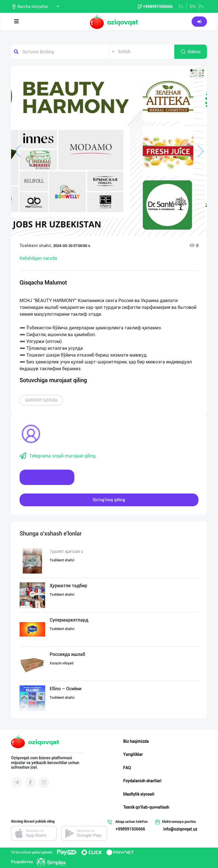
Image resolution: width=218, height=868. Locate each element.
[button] (197, 73)
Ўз (181, 7)
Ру (202, 7)
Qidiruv (191, 52)
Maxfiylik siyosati (139, 794)
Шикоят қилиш (41, 400)
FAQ (127, 768)
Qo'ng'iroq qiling (109, 500)
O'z (193, 7)
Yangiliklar (133, 754)
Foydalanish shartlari (142, 781)
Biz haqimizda (136, 741)
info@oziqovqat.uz (180, 829)
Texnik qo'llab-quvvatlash (146, 807)
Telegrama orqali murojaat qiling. (58, 456)
